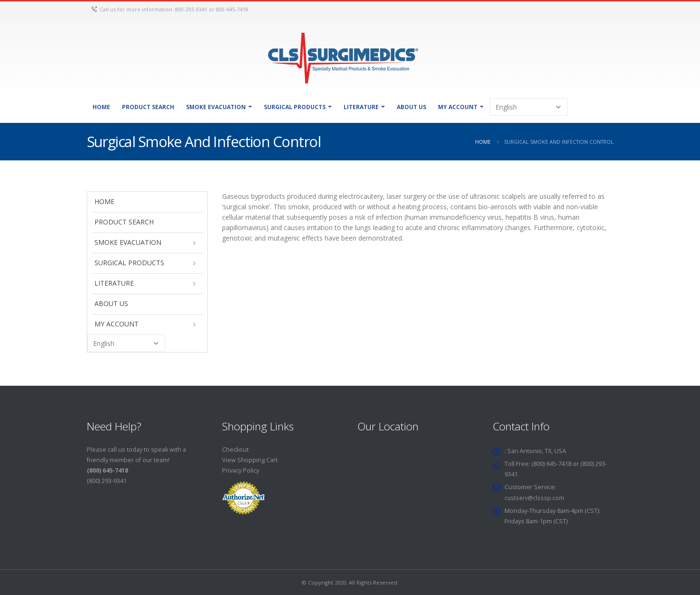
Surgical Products (295, 107)
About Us (411, 107)
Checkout (235, 450)
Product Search (148, 107)
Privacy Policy (241, 470)
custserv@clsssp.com (535, 497)
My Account (458, 107)
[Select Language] (529, 107)
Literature (361, 107)
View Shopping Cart (250, 460)
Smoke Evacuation (216, 107)
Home (101, 107)
